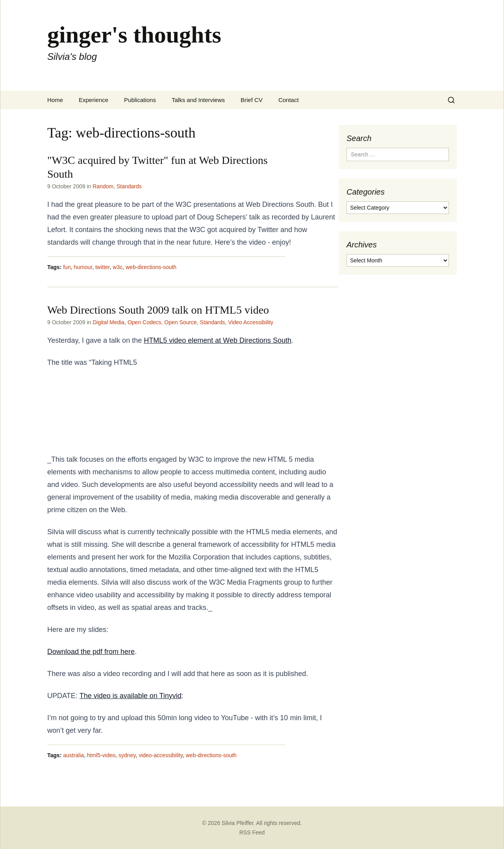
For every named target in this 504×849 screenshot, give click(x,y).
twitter (103, 267)
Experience (94, 100)
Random (103, 186)
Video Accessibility (251, 322)
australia (73, 755)
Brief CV (252, 100)
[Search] (451, 100)
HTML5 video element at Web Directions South (218, 340)
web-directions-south (151, 267)
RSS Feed (252, 832)
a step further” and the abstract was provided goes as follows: (106, 411)
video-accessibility (161, 755)
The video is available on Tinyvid (131, 696)
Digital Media (108, 322)
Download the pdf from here (91, 652)
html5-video (101, 755)
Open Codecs (145, 322)
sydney (127, 755)
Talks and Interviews (198, 100)
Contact (289, 100)
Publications (140, 100)
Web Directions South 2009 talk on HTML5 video (158, 310)
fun (67, 267)
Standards (129, 186)
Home (55, 100)
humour (83, 267)
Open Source (181, 322)
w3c (118, 267)
